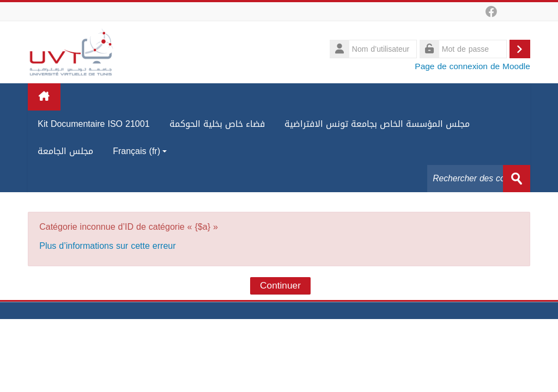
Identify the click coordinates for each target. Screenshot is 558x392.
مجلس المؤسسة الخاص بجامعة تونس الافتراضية (377, 124)
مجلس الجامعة (65, 151)
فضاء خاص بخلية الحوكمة (217, 124)
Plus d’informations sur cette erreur (107, 246)
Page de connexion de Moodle (472, 66)
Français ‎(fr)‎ (140, 151)
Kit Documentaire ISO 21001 (93, 124)
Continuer (280, 286)
